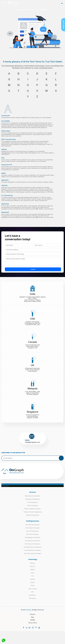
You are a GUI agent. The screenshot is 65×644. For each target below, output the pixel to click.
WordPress (32, 597)
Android (32, 581)
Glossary (33, 617)
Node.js (33, 565)
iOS (33, 578)
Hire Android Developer (32, 527)
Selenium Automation (32, 517)
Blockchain (32, 601)
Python (33, 585)
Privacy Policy (32, 625)
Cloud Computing (32, 508)
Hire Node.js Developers (33, 543)
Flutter (33, 588)
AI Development (32, 505)
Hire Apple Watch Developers (33, 549)
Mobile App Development (33, 498)
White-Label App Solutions (33, 511)
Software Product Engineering (33, 514)
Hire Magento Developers (33, 540)
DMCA (3, 486)
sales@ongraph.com (33, 444)
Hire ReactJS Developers (32, 546)
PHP (32, 594)
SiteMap (33, 622)
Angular (32, 572)
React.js (32, 569)
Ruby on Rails (33, 591)
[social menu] (24, 630)
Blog (32, 619)
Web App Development (32, 501)
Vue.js (32, 575)
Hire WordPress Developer (32, 552)
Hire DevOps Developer (33, 530)
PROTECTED (5, 488)
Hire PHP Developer (32, 536)
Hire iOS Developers (33, 533)
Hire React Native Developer (32, 556)
